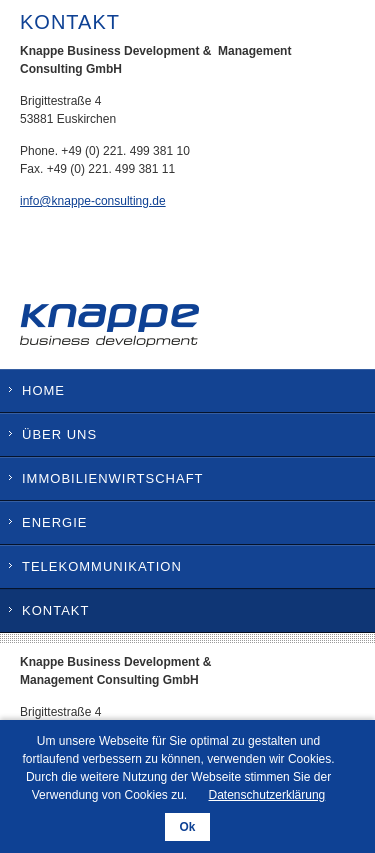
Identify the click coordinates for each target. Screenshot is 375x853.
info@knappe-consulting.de (93, 201)
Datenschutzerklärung (267, 795)
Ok (188, 827)
